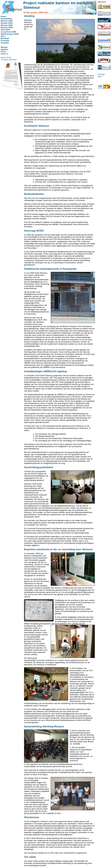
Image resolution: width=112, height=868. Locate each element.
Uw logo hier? (101, 75)
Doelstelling (6, 19)
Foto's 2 (4, 54)
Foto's (4, 52)
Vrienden (5, 43)
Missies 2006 (7, 27)
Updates (5, 49)
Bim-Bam (5, 38)
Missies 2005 (7, 25)
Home (3, 16)
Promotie (5, 41)
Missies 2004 (7, 23)
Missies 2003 (7, 21)
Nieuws (4, 47)
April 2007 (5, 30)
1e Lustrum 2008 (8, 32)
